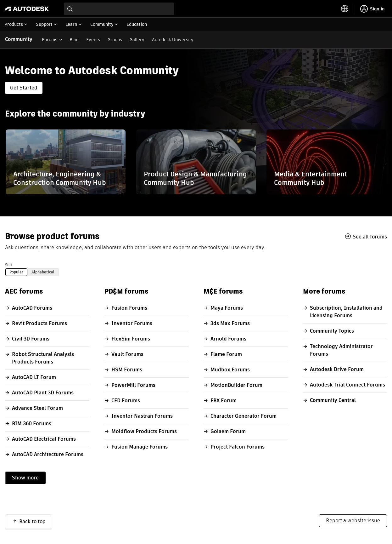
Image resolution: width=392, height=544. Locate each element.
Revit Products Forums (39, 323)
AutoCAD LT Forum (34, 377)
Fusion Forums (129, 308)
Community (19, 39)
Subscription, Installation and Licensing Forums (346, 312)
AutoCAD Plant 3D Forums (43, 393)
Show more (25, 478)
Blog (74, 40)
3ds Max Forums (230, 323)
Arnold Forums (228, 339)
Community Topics (332, 331)
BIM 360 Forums (32, 424)
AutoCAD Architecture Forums (48, 454)
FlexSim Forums (131, 339)
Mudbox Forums (230, 370)
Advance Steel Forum (37, 408)
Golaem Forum (228, 431)
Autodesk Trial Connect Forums (347, 385)
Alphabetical (43, 272)
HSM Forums (127, 370)
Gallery (137, 40)
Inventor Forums (132, 323)
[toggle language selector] (345, 9)
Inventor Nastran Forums (142, 416)
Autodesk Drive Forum (337, 369)
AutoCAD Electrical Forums (44, 439)
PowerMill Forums (133, 385)
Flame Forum (226, 354)
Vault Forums (127, 354)
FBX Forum (224, 401)
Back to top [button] (32, 521)
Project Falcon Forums (238, 447)
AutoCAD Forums (32, 308)
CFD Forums (126, 401)
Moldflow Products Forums (144, 431)
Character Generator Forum (244, 416)
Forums (50, 40)
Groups (115, 40)
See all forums (370, 237)
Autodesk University (173, 40)
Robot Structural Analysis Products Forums (43, 358)
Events (93, 40)
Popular (16, 272)
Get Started (24, 88)
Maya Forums (227, 308)
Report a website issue (353, 521)
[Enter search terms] (119, 9)
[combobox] (119, 9)
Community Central (333, 400)
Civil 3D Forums (31, 339)
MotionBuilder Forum (236, 385)
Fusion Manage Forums (140, 447)
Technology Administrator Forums (341, 350)
